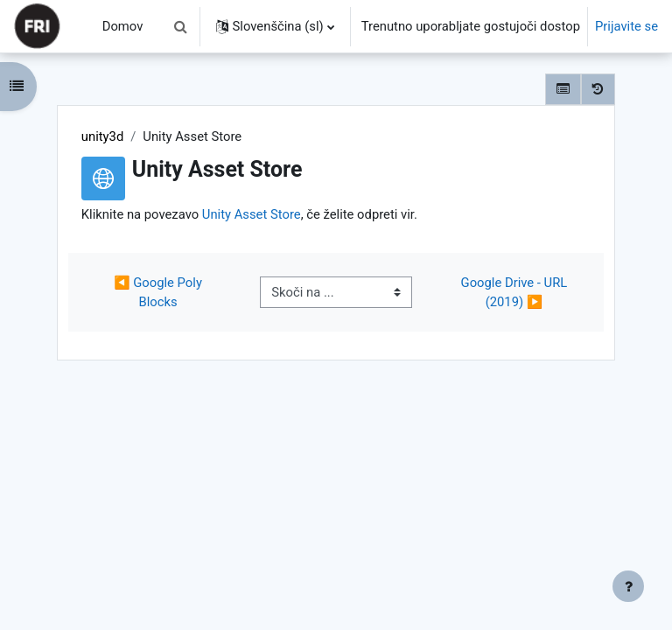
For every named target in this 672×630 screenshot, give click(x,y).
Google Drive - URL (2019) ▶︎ (516, 292)
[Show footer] (628, 586)
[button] (181, 26)
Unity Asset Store (252, 214)
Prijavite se (626, 26)
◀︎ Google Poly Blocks (159, 292)
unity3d (102, 136)
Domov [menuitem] (123, 26)
